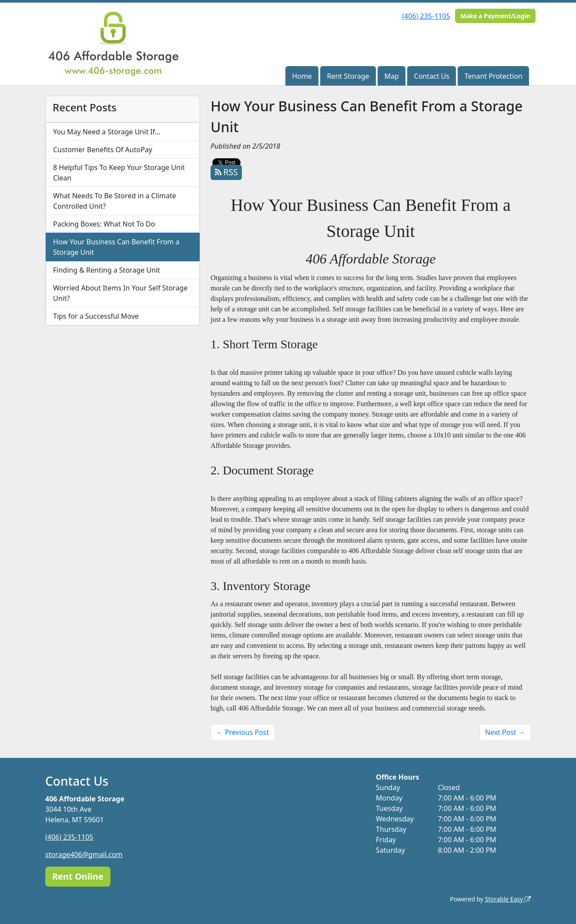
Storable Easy (508, 899)
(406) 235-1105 (426, 16)
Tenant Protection (494, 76)
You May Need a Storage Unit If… (107, 132)
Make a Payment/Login (495, 16)
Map (391, 76)
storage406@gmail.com (84, 854)
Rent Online (78, 876)
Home (302, 76)
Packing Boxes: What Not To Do (104, 224)
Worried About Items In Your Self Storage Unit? (120, 293)
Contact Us (432, 76)
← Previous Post (243, 732)
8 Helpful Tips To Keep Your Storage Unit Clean (119, 173)
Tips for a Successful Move (96, 316)
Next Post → (505, 732)
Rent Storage (348, 76)
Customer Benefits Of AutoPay (103, 150)
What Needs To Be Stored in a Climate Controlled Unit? (115, 201)
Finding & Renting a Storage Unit (107, 270)
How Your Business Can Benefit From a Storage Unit (116, 247)
